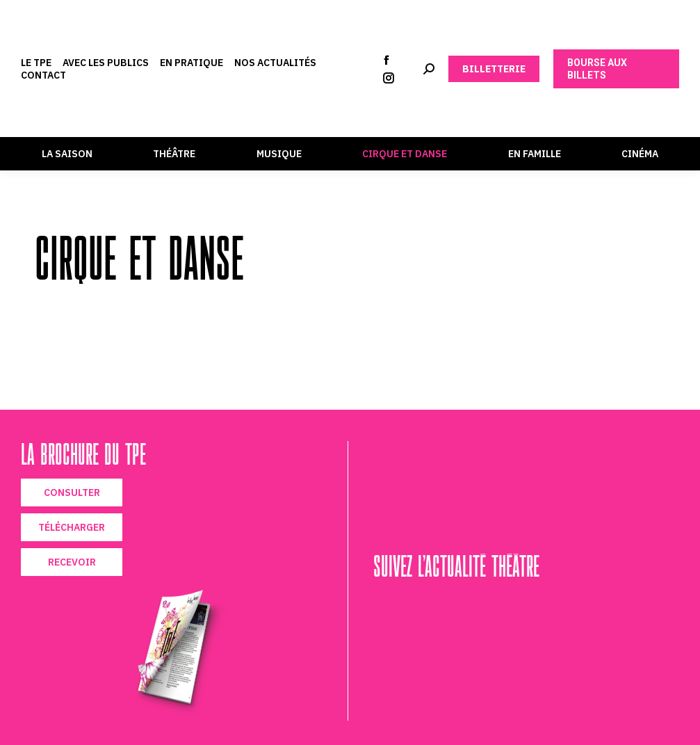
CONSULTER (72, 492)
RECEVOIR (72, 562)
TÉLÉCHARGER (72, 527)
